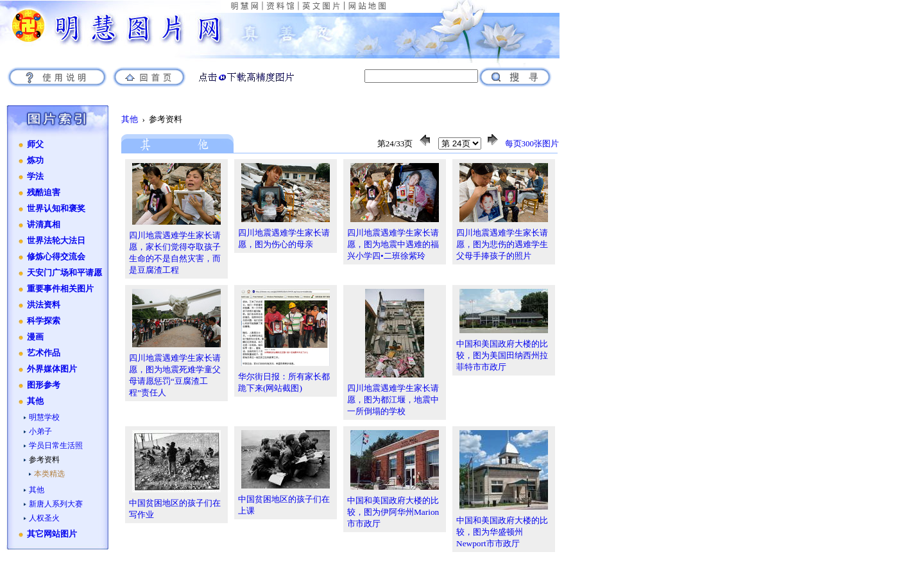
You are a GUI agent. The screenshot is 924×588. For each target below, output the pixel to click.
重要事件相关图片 (60, 289)
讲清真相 (44, 225)
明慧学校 (44, 417)
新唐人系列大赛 (56, 504)
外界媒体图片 (52, 369)
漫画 (35, 337)
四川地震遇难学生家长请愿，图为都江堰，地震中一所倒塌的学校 (393, 400)
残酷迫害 (44, 193)
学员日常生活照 (56, 445)
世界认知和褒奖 (56, 209)
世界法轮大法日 (56, 241)
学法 (35, 177)
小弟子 (40, 431)
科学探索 (44, 321)
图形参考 (44, 385)
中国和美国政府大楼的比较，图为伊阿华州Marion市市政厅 (393, 512)
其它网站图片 (52, 534)
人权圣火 (44, 518)
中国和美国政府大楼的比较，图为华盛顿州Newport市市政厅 (502, 532)
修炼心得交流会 (56, 257)
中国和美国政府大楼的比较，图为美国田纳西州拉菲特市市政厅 (502, 355)
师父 (35, 144)
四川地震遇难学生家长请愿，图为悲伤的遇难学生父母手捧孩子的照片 (502, 244)
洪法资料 (44, 305)
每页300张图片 (532, 143)
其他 (35, 401)
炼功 (35, 160)
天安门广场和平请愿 (64, 273)
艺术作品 (44, 353)
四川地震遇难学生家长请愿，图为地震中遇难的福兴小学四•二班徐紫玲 (393, 244)
